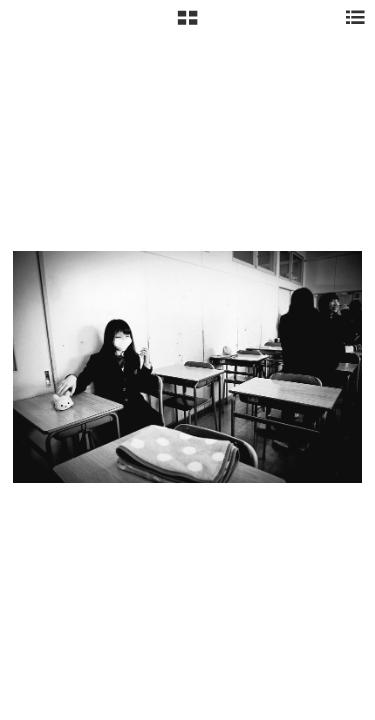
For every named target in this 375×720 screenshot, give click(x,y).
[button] (187, 25)
